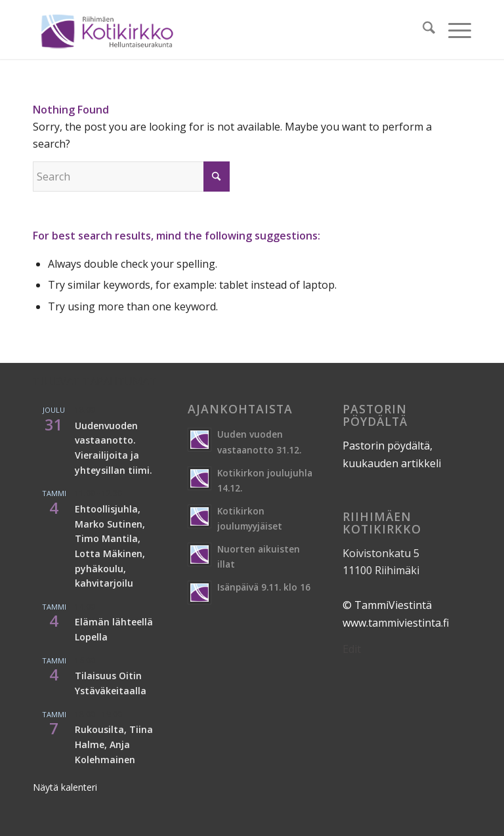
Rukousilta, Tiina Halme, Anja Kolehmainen (114, 744)
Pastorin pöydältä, (388, 446)
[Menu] (453, 30)
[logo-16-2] (107, 30)
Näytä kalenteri (65, 787)
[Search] (422, 30)
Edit (352, 649)
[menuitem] (422, 30)
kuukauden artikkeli (392, 463)
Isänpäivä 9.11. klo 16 (264, 587)
